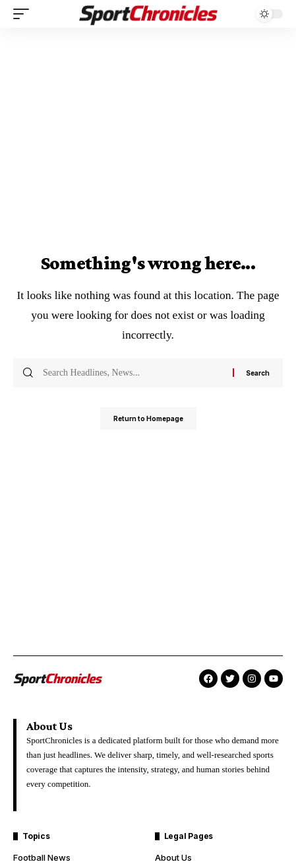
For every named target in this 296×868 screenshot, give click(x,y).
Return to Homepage (148, 418)
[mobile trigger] (24, 14)
